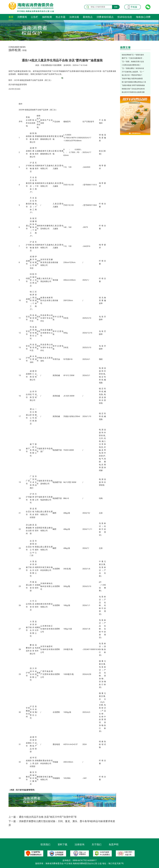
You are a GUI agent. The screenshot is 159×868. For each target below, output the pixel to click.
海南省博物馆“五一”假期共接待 (133, 55)
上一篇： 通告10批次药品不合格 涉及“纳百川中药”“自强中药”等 (43, 817)
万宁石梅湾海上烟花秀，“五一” (133, 72)
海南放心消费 (143, 17)
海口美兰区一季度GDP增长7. (132, 75)
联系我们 (45, 845)
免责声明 (114, 845)
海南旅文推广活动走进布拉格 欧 (133, 89)
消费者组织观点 (105, 17)
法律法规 (74, 17)
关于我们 (97, 845)
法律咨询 (79, 845)
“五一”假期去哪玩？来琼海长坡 (133, 68)
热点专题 (61, 17)
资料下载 (62, 845)
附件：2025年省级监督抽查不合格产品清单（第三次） (30, 80)
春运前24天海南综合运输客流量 (133, 92)
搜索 (116, 7)
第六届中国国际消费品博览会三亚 (134, 82)
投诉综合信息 (125, 17)
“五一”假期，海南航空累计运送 (133, 62)
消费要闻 (22, 17)
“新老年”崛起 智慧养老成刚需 (132, 79)
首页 (11, 17)
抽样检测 (47, 17)
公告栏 (34, 17)
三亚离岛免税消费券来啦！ (131, 65)
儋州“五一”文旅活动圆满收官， (133, 58)
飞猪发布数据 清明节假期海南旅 (133, 85)
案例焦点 (88, 17)
